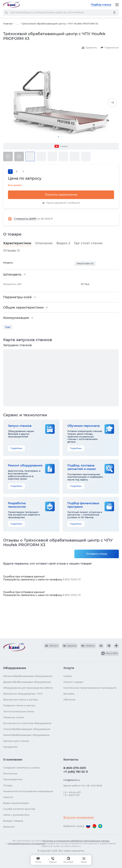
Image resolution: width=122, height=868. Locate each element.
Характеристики (17, 243)
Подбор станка (101, 5)
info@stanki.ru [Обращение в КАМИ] (72, 780)
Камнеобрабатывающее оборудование (26, 735)
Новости (8, 797)
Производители (13, 779)
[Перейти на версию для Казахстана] (100, 826)
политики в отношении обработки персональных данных (76, 841)
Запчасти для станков (16, 741)
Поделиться (112, 48)
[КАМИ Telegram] (109, 646)
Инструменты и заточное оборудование (27, 723)
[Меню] (117, 5)
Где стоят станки (88, 243)
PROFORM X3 (85, 264)
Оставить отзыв (97, 554)
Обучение (69, 700)
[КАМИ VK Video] (52, 646)
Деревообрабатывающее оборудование (27, 682)
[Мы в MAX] (68, 860)
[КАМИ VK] (101, 646)
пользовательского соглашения (27, 843)
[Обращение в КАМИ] (38, 860)
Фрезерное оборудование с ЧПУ (23, 694)
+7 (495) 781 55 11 (76, 772)
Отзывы (11, 250)
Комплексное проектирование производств (90, 688)
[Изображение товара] (61, 103)
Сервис (68, 676)
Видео (63, 243)
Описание (44, 243)
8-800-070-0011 (75, 768)
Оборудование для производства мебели (28, 688)
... (17, 24)
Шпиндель (12, 274)
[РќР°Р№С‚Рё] (6, 13)
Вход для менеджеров (79, 817)
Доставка (69, 694)
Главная (8, 24)
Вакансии (9, 827)
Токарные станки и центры (19, 705)
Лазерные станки (14, 717)
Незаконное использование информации (28, 791)
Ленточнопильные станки (19, 712)
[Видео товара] (8, 156)
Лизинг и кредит (73, 682)
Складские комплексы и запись (22, 768)
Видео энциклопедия (16, 803)
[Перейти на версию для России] (88, 826)
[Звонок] (53, 860)
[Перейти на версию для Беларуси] (94, 826)
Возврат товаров (13, 821)
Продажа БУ (10, 747)
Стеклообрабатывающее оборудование (27, 729)
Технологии (10, 774)
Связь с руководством (16, 815)
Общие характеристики (23, 307)
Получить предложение (61, 195)
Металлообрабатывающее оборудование (28, 676)
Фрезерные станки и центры (21, 700)
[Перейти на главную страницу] (11, 5)
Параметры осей (17, 297)
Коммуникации (16, 318)
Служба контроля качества (19, 809)
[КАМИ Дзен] (116, 646)
